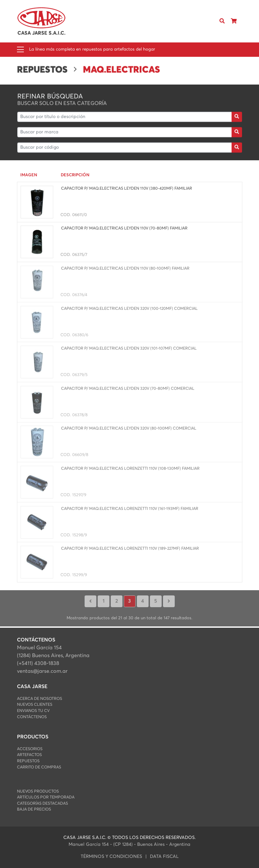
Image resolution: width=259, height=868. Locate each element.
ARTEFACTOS (29, 755)
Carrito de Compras (39, 767)
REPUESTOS (28, 761)
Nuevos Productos (38, 791)
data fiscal (164, 857)
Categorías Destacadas (42, 804)
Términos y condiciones (111, 857)
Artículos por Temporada (46, 797)
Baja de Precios (34, 809)
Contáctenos (32, 717)
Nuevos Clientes (35, 705)
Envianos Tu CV (33, 711)
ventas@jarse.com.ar (42, 671)
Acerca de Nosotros (40, 699)
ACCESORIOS (30, 749)
